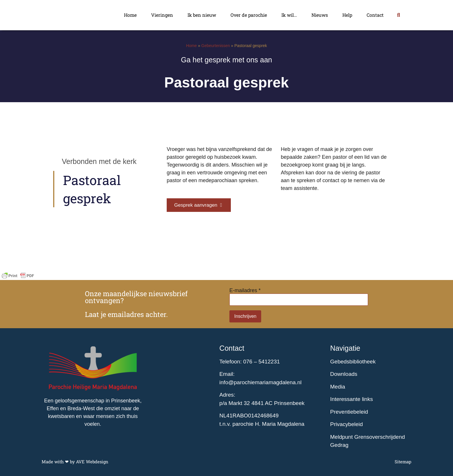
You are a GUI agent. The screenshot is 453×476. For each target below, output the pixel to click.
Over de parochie (249, 15)
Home (130, 15)
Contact (375, 15)
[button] (399, 15)
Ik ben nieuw (202, 15)
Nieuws (320, 15)
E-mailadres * (245, 290)
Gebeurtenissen (216, 46)
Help (347, 15)
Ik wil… (289, 15)
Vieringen (162, 15)
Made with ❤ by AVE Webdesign (75, 462)
